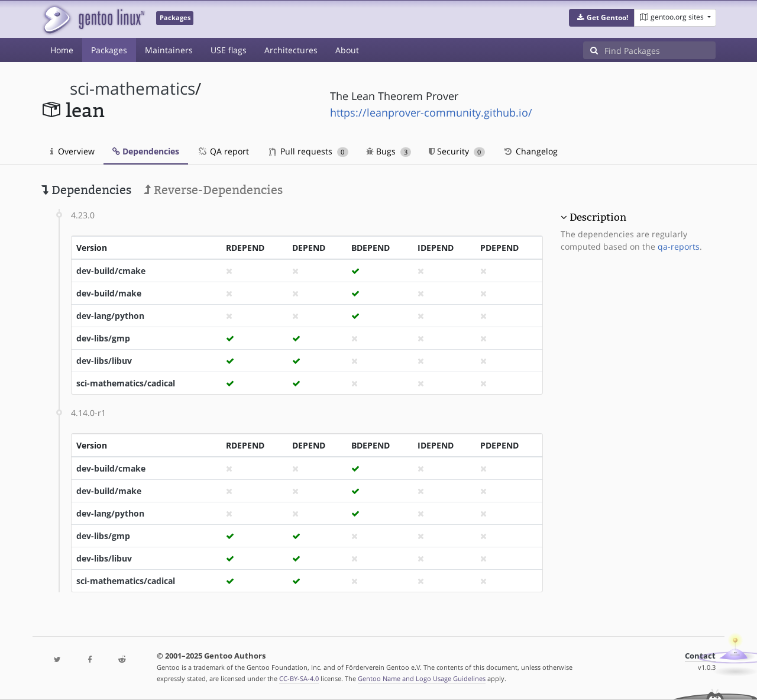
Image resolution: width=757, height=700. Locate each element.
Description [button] (598, 217)
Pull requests (309, 151)
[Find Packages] (660, 50)
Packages (109, 50)
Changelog (530, 151)
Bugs (389, 151)
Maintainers (169, 50)
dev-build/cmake (111, 271)
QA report (223, 151)
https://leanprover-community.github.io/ (431, 112)
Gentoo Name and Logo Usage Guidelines (422, 678)
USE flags (229, 50)
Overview (72, 151)
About (347, 50)
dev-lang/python (110, 316)
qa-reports (679, 246)
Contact (700, 656)
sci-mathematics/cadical (126, 383)
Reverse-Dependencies (213, 190)
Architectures (291, 50)
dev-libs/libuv (104, 361)
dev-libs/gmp (103, 338)
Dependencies (146, 151)
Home (62, 50)
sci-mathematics (132, 88)
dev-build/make (109, 293)
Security (457, 151)
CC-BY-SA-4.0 (299, 678)
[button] (602, 18)
